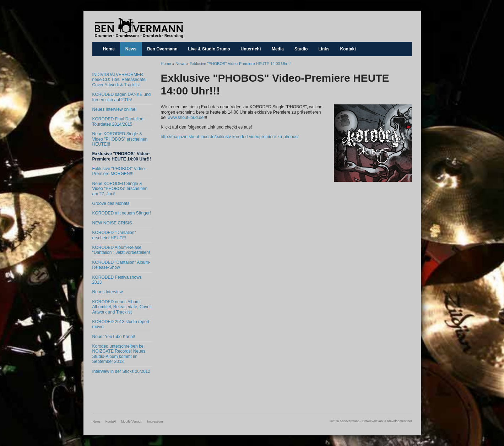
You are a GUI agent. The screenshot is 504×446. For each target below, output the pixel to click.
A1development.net (398, 421)
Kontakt (348, 49)
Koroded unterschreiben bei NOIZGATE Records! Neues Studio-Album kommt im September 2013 (119, 354)
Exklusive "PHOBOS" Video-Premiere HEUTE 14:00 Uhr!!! (122, 156)
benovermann (139, 28)
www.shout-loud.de (186, 118)
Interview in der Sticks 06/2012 (121, 371)
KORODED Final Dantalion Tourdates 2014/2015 (118, 121)
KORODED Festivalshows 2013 (117, 280)
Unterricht (251, 49)
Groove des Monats (111, 203)
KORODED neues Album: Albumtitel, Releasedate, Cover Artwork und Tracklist (122, 307)
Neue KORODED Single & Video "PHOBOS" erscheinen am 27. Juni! (120, 189)
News (131, 49)
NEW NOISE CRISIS (112, 223)
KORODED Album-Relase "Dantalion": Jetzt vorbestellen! (121, 250)
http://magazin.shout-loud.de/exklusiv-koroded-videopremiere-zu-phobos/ (230, 137)
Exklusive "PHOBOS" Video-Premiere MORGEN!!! (119, 171)
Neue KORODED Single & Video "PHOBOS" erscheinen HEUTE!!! (120, 139)
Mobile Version (132, 421)
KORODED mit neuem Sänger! (122, 213)
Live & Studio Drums (209, 49)
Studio (301, 49)
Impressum (155, 421)
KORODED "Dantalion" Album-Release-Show (121, 265)
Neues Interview (108, 292)
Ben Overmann (162, 49)
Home (109, 49)
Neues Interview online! (115, 109)
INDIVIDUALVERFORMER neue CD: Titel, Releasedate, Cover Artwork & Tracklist (120, 80)
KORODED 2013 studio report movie (121, 324)
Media (278, 49)
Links (324, 49)
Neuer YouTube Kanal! (114, 337)
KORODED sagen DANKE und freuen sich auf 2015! (122, 97)
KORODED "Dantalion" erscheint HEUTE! (114, 235)
